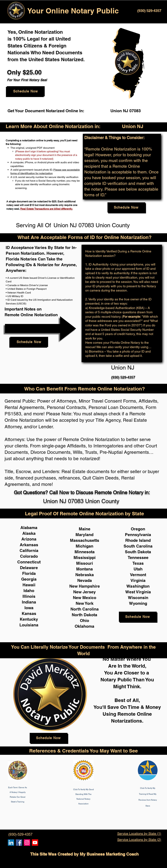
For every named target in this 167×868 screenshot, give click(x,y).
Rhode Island (138, 540)
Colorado (29, 556)
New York (85, 603)
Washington (138, 586)
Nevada (85, 580)
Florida (29, 573)
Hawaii (29, 585)
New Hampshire (85, 586)
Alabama (29, 528)
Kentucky (29, 619)
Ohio (84, 620)
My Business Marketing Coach (109, 854)
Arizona (29, 539)
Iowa (29, 608)
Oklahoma (84, 626)
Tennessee (138, 558)
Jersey (89, 592)
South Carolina (138, 546)
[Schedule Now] (26, 91)
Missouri (85, 563)
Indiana (29, 602)
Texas (138, 563)
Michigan (84, 546)
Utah (138, 569)
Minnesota (85, 552)
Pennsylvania (138, 535)
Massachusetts (85, 540)
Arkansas (29, 545)
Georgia (29, 579)
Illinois (29, 596)
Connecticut (29, 562)
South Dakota (138, 552)
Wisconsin (138, 598)
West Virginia (138, 592)
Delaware (29, 568)
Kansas (29, 613)
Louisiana (29, 625)
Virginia (138, 580)
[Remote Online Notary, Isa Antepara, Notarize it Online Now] (19, 843)
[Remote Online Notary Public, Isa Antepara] (27, 843)
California (29, 550)
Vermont (138, 575)
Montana (84, 569)
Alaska (29, 533)
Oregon (138, 529)
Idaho (29, 591)
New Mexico (85, 598)
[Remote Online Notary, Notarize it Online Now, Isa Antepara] (11, 843)
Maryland (84, 535)
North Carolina (85, 609)
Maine (85, 529)
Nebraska (85, 575)
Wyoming (138, 603)
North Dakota (84, 615)
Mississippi (85, 558)
